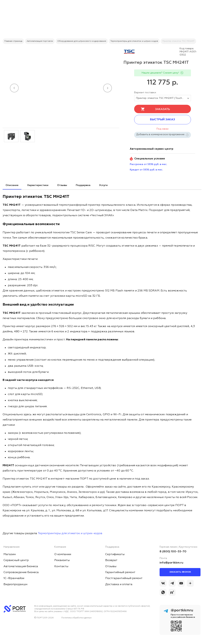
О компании (63, 554)
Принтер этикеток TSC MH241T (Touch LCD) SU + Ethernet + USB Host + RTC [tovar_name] (163, 98)
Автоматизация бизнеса (21, 566)
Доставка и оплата (119, 584)
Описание (12, 185)
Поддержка (83, 185)
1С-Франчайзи (14, 578)
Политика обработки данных (76, 618)
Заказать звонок (180, 572)
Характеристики (38, 185)
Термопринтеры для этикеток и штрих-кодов (70, 533)
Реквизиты (62, 560)
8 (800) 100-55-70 (173, 552)
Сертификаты (115, 554)
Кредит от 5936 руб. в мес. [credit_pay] (146, 170)
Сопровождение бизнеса (21, 572)
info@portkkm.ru (171, 563)
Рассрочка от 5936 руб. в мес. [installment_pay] (148, 164)
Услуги (103, 185)
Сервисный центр (16, 560)
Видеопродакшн (15, 584)
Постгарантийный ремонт (124, 578)
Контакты (61, 566)
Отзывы (62, 185)
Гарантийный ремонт (120, 572)
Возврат (111, 560)
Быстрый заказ (162, 120)
